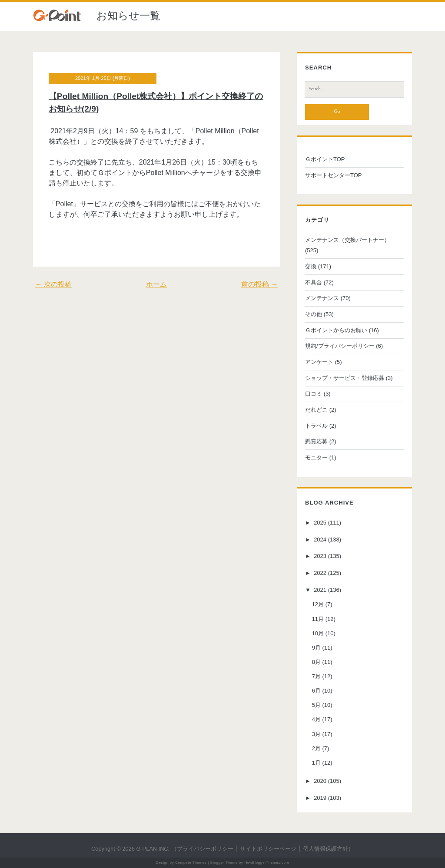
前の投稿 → (259, 284)
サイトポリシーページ (268, 849)
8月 (316, 662)
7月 (316, 676)
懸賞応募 (316, 441)
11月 (318, 619)
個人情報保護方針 (325, 849)
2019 (320, 798)
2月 (316, 748)
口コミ (314, 394)
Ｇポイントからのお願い (336, 330)
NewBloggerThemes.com (267, 863)
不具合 (314, 282)
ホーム (156, 284)
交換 (311, 266)
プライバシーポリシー (205, 849)
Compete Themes (191, 863)
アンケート (319, 362)
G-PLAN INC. (153, 849)
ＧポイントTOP (325, 159)
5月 (316, 705)
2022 (320, 573)
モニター (316, 457)
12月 (318, 604)
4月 (316, 719)
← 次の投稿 (53, 284)
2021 (320, 590)
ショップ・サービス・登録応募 (345, 378)
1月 (316, 763)
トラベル (316, 426)
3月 (316, 734)
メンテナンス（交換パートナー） (347, 240)
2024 (320, 540)
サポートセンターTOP (334, 175)
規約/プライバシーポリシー (340, 346)
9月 (316, 648)
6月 (316, 691)
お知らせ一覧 (128, 15)
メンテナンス (322, 298)
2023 (320, 556)
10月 (318, 633)
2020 (320, 781)
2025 (320, 523)
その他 (314, 314)
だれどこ (316, 410)
